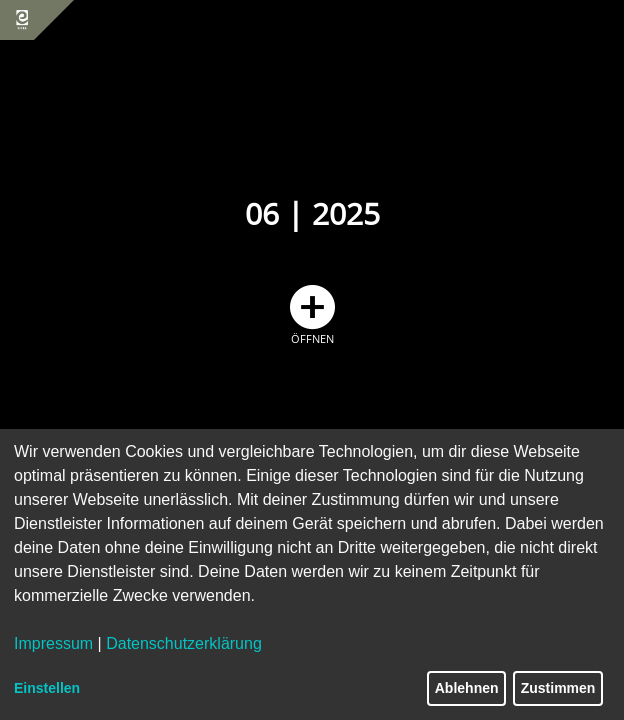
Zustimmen (558, 688)
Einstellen (47, 688)
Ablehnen (467, 688)
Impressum (53, 643)
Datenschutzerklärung (184, 643)
